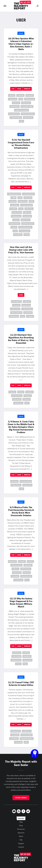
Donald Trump (23, 201)
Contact (21, 847)
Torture (19, 664)
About (21, 836)
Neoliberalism (15, 106)
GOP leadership (30, 99)
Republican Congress (27, 739)
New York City (26, 220)
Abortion (12, 95)
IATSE (32, 201)
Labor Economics (28, 309)
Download (27, 89)
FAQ (21, 840)
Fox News (27, 653)
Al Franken (15, 481)
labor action (29, 209)
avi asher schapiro (26, 481)
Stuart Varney (19, 580)
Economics (30, 95)
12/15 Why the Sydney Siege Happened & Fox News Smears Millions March (21, 603)
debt (20, 198)
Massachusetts (17, 216)
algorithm (13, 392)
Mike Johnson (26, 103)
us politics (30, 316)
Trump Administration (26, 227)
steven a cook (28, 485)
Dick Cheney (17, 653)
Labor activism (17, 212)
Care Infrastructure (29, 194)
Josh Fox (31, 562)
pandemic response (28, 224)
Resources (21, 829)
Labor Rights (28, 313)
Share (19, 89)
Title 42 (14, 227)
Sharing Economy (27, 576)
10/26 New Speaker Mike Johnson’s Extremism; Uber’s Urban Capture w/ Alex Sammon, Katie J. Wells (21, 44)
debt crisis (13, 201)
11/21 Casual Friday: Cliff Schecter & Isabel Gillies (21, 684)
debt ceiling (28, 198)
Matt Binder (28, 565)
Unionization (18, 235)
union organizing (25, 231)
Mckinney (16, 569)
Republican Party (14, 114)
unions (27, 235)
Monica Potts (17, 573)
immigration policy (27, 205)
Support (21, 843)
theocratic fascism (16, 118)
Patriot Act (27, 573)
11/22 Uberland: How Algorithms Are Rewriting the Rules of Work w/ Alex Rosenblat (21, 339)
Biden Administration (15, 194)
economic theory (17, 396)
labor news (27, 212)
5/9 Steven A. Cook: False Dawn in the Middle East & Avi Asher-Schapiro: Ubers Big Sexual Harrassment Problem (21, 427)
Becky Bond (13, 562)
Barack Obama (16, 731)
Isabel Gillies (14, 739)
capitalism (21, 95)
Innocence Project (27, 735)
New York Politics (15, 224)
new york (16, 220)
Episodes (21, 818)
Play (13, 89)
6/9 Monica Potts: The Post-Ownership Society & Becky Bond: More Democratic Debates (21, 511)
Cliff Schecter (27, 731)
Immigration (15, 205)
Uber (22, 121)
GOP (21, 99)
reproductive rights (27, 106)
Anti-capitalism (17, 302)
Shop (21, 825)
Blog (21, 822)
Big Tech (21, 392)
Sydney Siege (28, 660)
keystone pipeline (17, 565)
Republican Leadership (22, 110)
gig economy (13, 99)
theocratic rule (29, 118)
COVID (14, 198)
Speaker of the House (28, 114)
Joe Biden (14, 209)
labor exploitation (17, 313)
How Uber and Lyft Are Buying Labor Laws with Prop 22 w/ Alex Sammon (21, 250)
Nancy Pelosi (28, 216)
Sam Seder (15, 576)
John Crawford (17, 656)
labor (21, 209)
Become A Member (21, 798)
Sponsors (21, 833)
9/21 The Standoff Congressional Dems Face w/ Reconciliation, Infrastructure (21, 144)
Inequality (22, 562)
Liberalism (16, 103)
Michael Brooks (16, 485)
